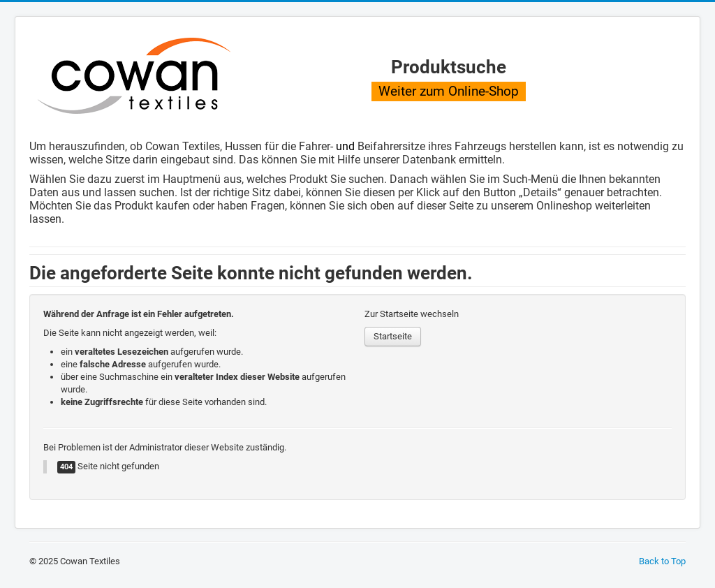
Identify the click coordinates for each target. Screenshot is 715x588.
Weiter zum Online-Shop (449, 91)
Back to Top (662, 561)
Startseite (393, 336)
